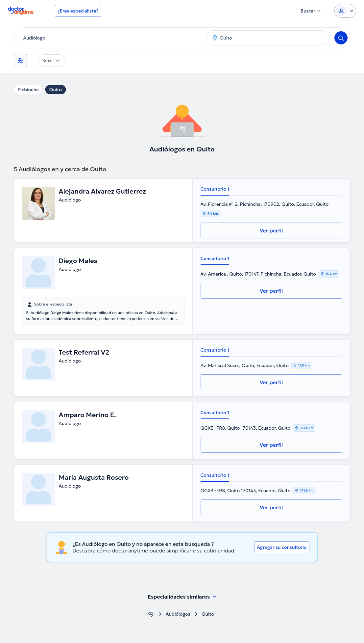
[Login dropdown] (345, 11)
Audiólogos (178, 614)
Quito (56, 90)
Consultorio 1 (215, 189)
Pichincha (28, 90)
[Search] (341, 38)
